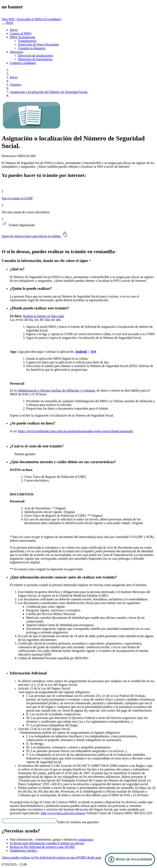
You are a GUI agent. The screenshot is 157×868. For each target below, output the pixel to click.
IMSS (10, 23)
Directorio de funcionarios (35, 59)
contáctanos (86, 839)
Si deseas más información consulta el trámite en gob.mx (47, 843)
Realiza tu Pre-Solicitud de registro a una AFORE (42, 847)
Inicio (14, 30)
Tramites (16, 85)
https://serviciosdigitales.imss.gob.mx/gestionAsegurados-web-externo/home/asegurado (76, 431)
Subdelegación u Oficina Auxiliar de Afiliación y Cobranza (56, 390)
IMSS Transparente (22, 37)
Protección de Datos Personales (39, 44)
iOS (94, 352)
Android (81, 352)
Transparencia (27, 41)
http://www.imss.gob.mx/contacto (63, 813)
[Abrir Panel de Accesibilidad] (130, 859)
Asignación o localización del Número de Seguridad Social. (49, 92)
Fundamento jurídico (24, 851)
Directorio (17, 52)
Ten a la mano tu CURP (17, 198)
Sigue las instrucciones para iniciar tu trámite (35, 236)
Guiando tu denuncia (32, 48)
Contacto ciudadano (23, 63)
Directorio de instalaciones (36, 56)
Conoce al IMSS (21, 33)
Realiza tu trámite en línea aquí (43, 316)
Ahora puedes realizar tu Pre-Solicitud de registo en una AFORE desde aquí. (52, 857)
